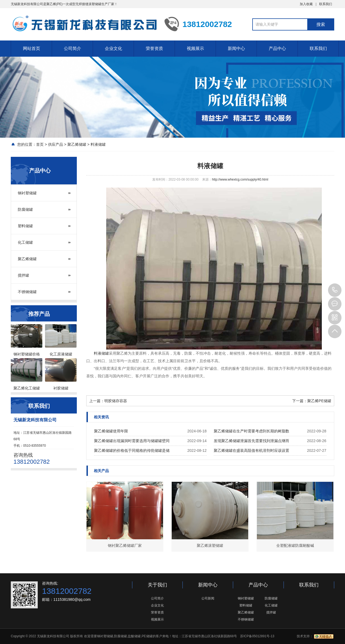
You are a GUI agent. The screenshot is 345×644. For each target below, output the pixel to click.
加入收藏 (306, 4)
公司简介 (73, 48)
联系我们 (326, 4)
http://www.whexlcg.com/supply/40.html (240, 179)
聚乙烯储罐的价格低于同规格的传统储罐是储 (132, 450)
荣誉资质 (154, 48)
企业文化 (113, 48)
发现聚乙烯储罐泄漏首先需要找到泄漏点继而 (251, 441)
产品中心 (277, 48)
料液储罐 (98, 144)
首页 (40, 144)
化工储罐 (25, 242)
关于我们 (157, 585)
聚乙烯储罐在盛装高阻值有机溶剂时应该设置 (251, 450)
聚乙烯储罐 (77, 144)
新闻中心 (236, 48)
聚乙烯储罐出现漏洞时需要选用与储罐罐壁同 (132, 441)
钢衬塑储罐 (27, 193)
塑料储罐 (25, 226)
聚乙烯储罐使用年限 (111, 431)
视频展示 (195, 48)
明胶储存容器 (116, 401)
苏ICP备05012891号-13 (257, 636)
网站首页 (32, 48)
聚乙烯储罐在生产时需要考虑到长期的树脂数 (251, 431)
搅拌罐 (23, 275)
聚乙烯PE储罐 (319, 401)
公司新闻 (208, 598)
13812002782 (335, 290)
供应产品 (56, 144)
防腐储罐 (25, 209)
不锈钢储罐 (27, 292)
